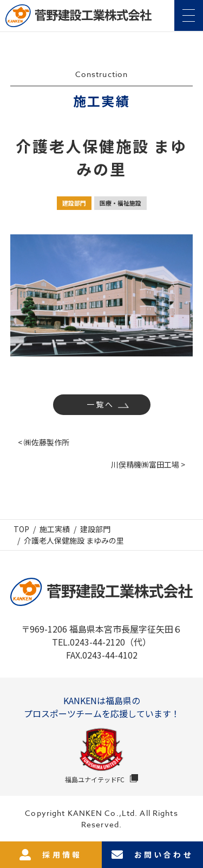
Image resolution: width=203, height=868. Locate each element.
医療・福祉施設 (120, 203)
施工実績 (55, 529)
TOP (21, 529)
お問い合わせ (152, 855)
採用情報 (51, 855)
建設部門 (74, 203)
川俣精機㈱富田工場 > (148, 464)
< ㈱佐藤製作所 (44, 442)
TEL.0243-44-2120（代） (101, 642)
